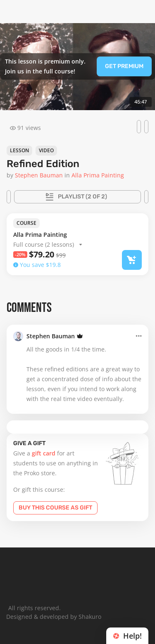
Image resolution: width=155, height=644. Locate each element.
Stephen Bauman (51, 336)
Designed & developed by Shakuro (54, 617)
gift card (44, 453)
